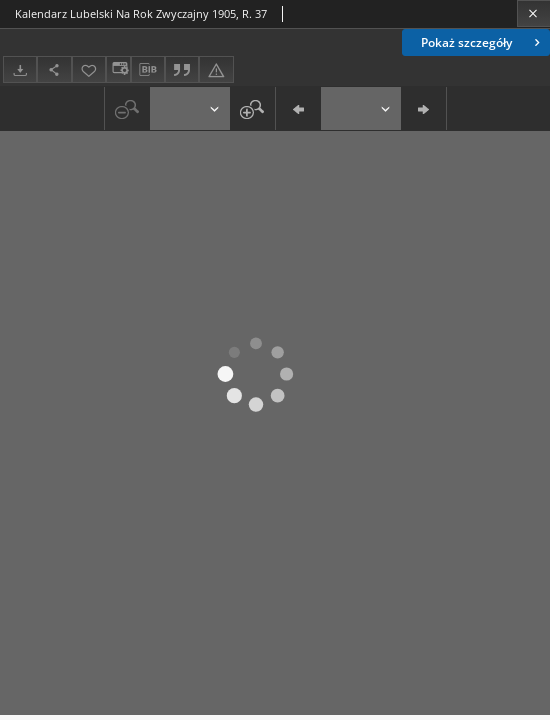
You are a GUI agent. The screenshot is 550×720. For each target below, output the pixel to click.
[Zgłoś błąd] (216, 69)
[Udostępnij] (54, 69)
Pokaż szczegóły (482, 42)
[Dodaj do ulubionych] (89, 69)
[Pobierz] (20, 69)
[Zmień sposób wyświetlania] (118, 69)
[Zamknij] (533, 13)
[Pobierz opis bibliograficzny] (148, 70)
